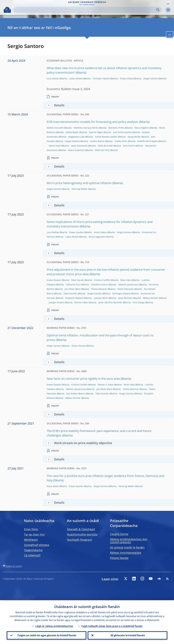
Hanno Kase (55, 146)
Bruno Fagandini (97, 237)
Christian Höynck (101, 78)
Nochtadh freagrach (80, 540)
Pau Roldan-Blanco (76, 394)
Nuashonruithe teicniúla (82, 534)
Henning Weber (79, 189)
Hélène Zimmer (150, 298)
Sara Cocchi (129, 146)
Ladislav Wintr (101, 298)
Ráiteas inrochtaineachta (126, 553)
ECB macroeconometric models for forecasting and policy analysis (92, 122)
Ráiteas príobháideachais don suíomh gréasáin (129, 541)
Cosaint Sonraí (119, 534)
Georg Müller (134, 137)
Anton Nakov (100, 232)
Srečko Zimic (121, 141)
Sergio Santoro (151, 78)
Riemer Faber (81, 302)
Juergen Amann (57, 302)
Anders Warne (97, 141)
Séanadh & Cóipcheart (81, 529)
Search (158, 10)
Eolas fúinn (31, 529)
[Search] (85, 10)
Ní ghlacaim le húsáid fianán (128, 635)
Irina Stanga (139, 302)
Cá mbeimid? (32, 555)
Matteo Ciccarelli (55, 128)
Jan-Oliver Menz (73, 289)
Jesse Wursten (125, 298)
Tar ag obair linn (34, 534)
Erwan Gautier (76, 232)
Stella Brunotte (105, 146)
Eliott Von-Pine (102, 150)
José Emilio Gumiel (122, 132)
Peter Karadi (78, 280)
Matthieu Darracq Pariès (86, 128)
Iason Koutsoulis (79, 146)
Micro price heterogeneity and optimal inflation (79, 183)
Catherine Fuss (73, 285)
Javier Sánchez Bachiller (110, 302)
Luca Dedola (53, 78)
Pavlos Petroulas (125, 289)
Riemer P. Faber (106, 385)
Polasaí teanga (119, 558)
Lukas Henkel (76, 78)
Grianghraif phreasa (37, 545)
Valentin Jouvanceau (128, 285)
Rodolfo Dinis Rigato (148, 141)
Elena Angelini (142, 128)
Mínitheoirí (31, 540)
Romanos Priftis (116, 128)
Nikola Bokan (72, 132)
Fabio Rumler (70, 293)
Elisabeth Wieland (74, 298)
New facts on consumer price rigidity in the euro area (83, 379)
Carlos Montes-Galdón (106, 137)
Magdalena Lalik (76, 137)
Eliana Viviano (79, 346)
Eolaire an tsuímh (14, 566)
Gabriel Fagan (96, 132)
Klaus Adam (53, 486)
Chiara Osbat (126, 78)
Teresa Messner (99, 289)
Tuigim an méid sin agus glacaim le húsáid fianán (47, 635)
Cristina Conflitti (102, 280)
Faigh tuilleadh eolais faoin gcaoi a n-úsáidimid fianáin (112, 626)
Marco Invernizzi (76, 150)
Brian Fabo (126, 280)
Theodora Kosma (99, 285)
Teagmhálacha (33, 550)
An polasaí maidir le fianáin (127, 547)
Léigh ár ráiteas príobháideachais (54, 626)
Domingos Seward (121, 293)
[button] (168, 3)
